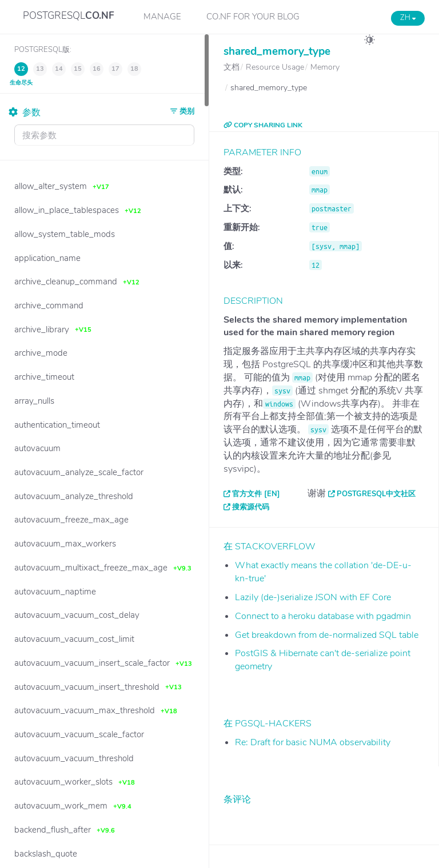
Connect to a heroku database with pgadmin (323, 616)
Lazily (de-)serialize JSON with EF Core (313, 597)
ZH (408, 18)
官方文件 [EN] (256, 494)
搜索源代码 (251, 507)
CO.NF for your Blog (253, 17)
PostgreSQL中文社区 (376, 494)
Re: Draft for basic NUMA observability (313, 742)
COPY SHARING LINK (263, 125)
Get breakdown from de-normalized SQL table (327, 635)
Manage (162, 17)
